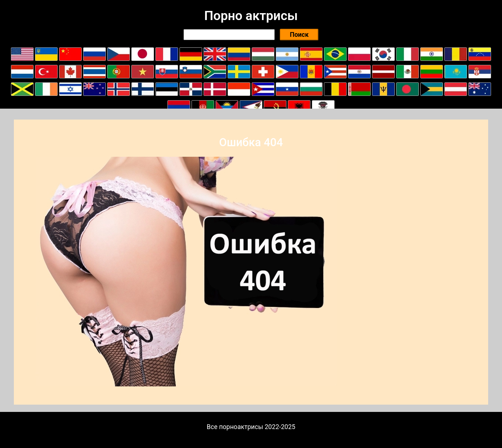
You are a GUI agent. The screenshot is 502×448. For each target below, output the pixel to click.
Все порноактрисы (235, 427)
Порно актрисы (251, 16)
